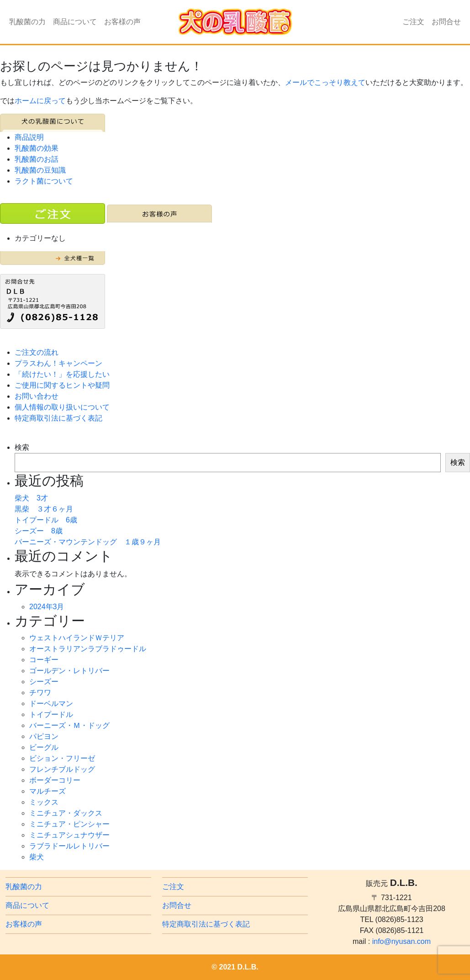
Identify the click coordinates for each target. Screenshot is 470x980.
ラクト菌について (44, 181)
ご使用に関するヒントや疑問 (62, 385)
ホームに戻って (40, 101)
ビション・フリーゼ (62, 758)
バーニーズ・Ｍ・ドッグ (69, 725)
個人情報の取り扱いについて (62, 407)
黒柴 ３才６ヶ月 (44, 509)
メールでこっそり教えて (325, 82)
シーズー (44, 682)
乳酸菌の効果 (37, 148)
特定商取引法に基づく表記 (58, 418)
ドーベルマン (51, 703)
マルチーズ (48, 791)
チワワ (40, 693)
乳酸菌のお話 (37, 159)
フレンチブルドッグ (62, 769)
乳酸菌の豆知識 (40, 170)
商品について (75, 22)
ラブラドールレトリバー (69, 846)
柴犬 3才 (31, 498)
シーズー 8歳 (39, 531)
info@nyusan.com (401, 941)
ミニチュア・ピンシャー (69, 824)
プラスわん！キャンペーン (58, 363)
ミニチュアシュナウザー (69, 835)
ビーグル (44, 747)
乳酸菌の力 (27, 22)
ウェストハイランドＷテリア (77, 638)
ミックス (44, 802)
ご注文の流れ (37, 352)
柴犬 (37, 857)
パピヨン (44, 736)
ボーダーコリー (55, 780)
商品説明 (29, 137)
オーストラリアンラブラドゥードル (88, 649)
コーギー (44, 660)
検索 (22, 447)
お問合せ (446, 22)
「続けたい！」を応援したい (62, 374)
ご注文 (413, 22)
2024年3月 (47, 607)
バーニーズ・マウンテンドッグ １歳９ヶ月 (88, 542)
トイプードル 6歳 (46, 520)
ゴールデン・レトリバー (69, 671)
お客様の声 (122, 22)
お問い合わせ (37, 396)
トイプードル (51, 714)
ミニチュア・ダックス (66, 813)
